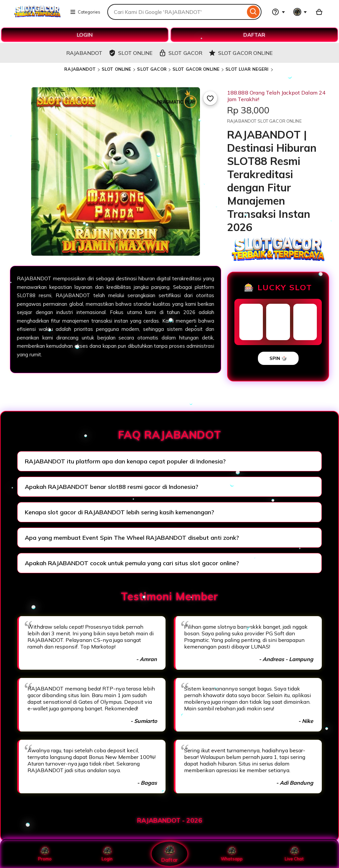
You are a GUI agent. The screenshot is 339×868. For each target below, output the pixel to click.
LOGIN (85, 35)
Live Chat (294, 854)
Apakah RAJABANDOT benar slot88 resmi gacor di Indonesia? (112, 487)
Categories (85, 12)
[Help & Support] (278, 12)
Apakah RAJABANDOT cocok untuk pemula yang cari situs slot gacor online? (132, 563)
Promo (45, 854)
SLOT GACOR (152, 69)
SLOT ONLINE (116, 69)
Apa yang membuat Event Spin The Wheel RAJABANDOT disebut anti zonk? (132, 538)
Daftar (169, 854)
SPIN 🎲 (278, 358)
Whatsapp (232, 854)
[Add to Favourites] (210, 98)
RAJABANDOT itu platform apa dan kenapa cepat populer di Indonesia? (125, 461)
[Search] (253, 12)
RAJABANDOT (80, 69)
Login (107, 854)
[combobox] (176, 12)
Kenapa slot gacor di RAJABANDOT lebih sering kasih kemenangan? (120, 512)
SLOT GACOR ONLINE (196, 69)
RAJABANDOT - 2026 (170, 820)
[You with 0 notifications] (300, 12)
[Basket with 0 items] (319, 12)
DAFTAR (254, 35)
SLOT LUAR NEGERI (247, 69)
